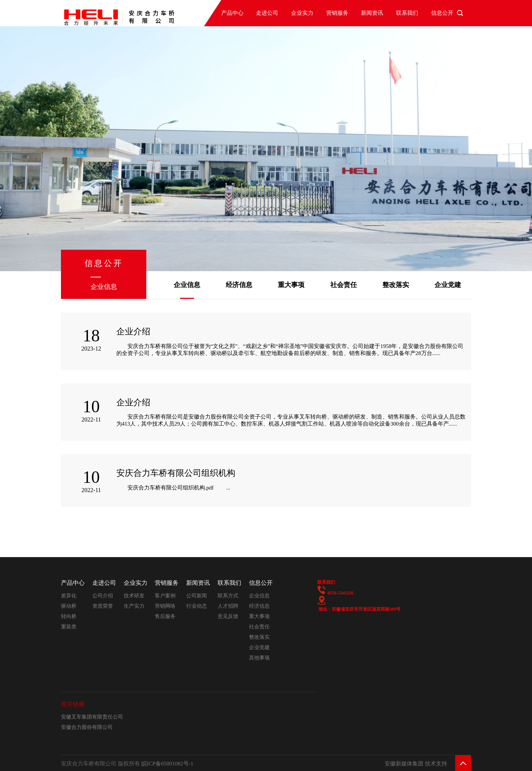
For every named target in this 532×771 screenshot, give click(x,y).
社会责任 (344, 285)
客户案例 (165, 596)
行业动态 (197, 606)
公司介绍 (103, 596)
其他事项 (259, 658)
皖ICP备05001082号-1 (168, 764)
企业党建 (448, 285)
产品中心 (232, 13)
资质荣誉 (103, 606)
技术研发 (134, 596)
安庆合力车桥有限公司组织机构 (176, 473)
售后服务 (165, 616)
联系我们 (407, 13)
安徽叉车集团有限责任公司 (92, 717)
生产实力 (134, 606)
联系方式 (228, 596)
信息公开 (442, 13)
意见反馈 (228, 616)
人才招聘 (228, 606)
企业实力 (302, 13)
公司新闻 (197, 596)
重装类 (69, 627)
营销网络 (165, 606)
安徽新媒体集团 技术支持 (416, 764)
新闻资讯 (372, 13)
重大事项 (291, 285)
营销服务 (337, 13)
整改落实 (396, 285)
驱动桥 (69, 606)
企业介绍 (133, 332)
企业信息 (187, 285)
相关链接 (73, 704)
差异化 (69, 596)
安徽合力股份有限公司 (87, 727)
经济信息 (239, 285)
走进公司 (267, 13)
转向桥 (69, 616)
